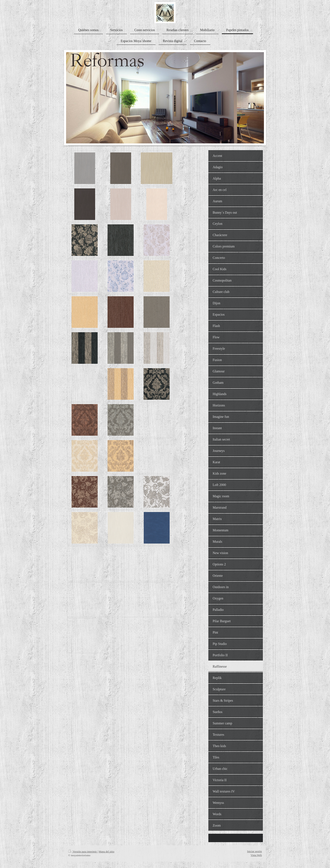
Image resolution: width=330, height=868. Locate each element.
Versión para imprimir (83, 851)
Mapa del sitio (106, 851)
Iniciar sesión (254, 851)
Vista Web (256, 855)
